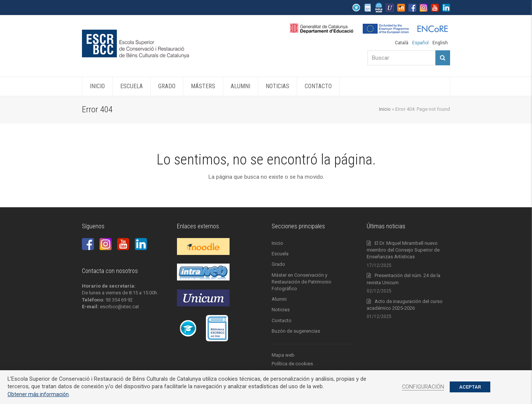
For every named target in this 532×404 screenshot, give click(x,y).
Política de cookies (292, 364)
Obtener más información (38, 394)
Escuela (280, 254)
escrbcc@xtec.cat (119, 307)
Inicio (385, 109)
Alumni (279, 299)
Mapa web (283, 355)
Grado (278, 264)
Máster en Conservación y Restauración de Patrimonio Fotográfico (302, 282)
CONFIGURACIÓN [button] (423, 387)
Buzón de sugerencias (296, 331)
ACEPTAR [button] (470, 387)
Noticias (281, 310)
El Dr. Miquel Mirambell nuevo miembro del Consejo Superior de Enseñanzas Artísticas (403, 250)
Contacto (282, 320)
